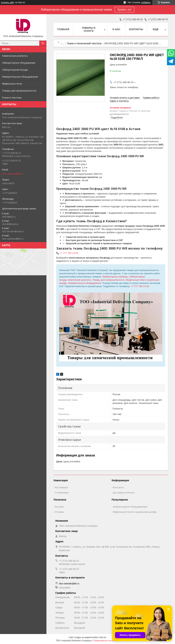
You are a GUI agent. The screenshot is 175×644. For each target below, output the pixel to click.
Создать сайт (7, 3)
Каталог (59, 507)
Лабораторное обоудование (19, 63)
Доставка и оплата (124, 493)
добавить (146, 3)
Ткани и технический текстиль (84, 43)
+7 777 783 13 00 (140, 286)
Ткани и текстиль (12, 98)
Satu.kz (103, 637)
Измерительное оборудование (20, 77)
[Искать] (43, 43)
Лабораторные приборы (115, 277)
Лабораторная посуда (15, 70)
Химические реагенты (15, 56)
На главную (61, 487)
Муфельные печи (12, 84)
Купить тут (124, 10)
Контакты (136, 29)
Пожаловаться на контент (106, 641)
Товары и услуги (89, 29)
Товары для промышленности (19, 91)
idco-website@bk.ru (13, 174)
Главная (63, 29)
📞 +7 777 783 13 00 (67, 253)
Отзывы (59, 512)
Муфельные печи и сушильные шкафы (135, 512)
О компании (62, 493)
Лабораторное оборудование (130, 507)
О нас (116, 29)
